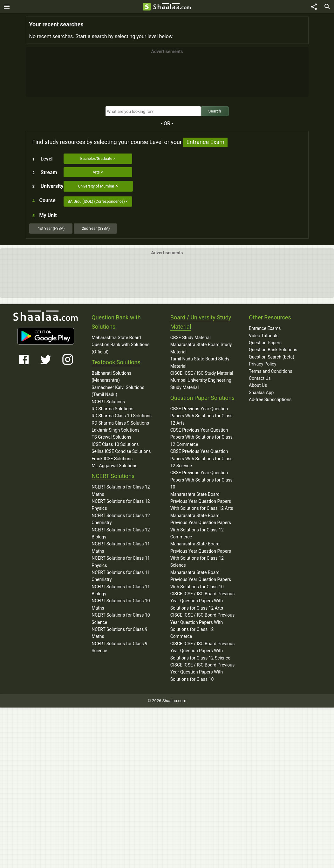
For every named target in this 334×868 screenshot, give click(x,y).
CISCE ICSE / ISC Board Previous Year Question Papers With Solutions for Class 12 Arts (203, 601)
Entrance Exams (265, 328)
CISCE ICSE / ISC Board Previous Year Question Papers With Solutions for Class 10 (203, 672)
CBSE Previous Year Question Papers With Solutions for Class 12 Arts (201, 416)
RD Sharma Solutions (112, 409)
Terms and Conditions (271, 371)
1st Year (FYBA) (51, 229)
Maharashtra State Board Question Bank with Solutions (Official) (120, 345)
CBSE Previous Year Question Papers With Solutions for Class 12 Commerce (201, 437)
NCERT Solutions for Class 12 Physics (121, 505)
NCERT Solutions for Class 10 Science (121, 619)
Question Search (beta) (272, 357)
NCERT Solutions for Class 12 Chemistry (121, 519)
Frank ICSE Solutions (112, 459)
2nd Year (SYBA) (96, 229)
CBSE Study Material (191, 338)
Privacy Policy (262, 364)
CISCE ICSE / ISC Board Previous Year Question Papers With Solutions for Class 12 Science (203, 651)
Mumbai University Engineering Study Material (201, 384)
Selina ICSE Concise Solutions (121, 451)
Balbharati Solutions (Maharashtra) (111, 377)
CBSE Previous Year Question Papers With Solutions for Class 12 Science (201, 458)
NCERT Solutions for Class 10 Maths (121, 604)
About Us (258, 385)
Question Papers (265, 343)
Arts (96, 172)
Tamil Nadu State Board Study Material (200, 362)
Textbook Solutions (116, 362)
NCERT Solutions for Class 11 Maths (121, 547)
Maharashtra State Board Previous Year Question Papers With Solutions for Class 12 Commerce (201, 526)
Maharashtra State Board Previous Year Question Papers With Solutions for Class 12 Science (201, 554)
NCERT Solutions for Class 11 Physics (121, 562)
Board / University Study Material (201, 322)
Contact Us (260, 378)
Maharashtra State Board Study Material (201, 348)
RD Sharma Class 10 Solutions (122, 416)
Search (215, 111)
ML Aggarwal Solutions (114, 466)
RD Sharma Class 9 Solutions (120, 423)
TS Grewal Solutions (111, 437)
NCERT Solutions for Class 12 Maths (121, 490)
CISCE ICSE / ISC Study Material (202, 373)
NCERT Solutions (108, 402)
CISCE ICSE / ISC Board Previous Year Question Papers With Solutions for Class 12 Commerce (203, 626)
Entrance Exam (205, 142)
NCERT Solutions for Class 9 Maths (119, 633)
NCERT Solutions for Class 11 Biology (121, 590)
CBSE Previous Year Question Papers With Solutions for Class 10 (201, 480)
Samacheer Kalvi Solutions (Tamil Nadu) (118, 391)
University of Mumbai (96, 186)
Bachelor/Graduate (96, 159)
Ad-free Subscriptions (270, 400)
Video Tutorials (264, 336)
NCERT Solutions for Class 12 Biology (121, 533)
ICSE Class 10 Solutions (115, 444)
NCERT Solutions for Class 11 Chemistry (121, 576)
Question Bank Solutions (273, 350)
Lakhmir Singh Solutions (116, 430)
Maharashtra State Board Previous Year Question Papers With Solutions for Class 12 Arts (202, 501)
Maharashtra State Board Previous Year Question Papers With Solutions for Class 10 (201, 580)
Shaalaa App (261, 393)
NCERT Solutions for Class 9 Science (119, 647)
